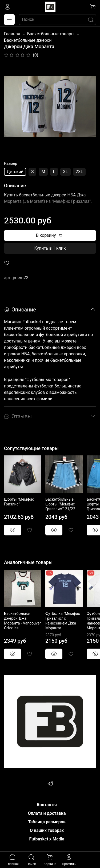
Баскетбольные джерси (28, 40)
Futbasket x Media (47, 839)
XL (65, 172)
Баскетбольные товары (51, 34)
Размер (11, 163)
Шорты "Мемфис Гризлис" (19, 502)
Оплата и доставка (47, 813)
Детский (15, 172)
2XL (79, 172)
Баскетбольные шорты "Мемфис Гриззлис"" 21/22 (60, 504)
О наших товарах (47, 830)
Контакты (47, 805)
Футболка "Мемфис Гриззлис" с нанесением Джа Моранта (63, 621)
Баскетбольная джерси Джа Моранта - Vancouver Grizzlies (22, 621)
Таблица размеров (47, 822)
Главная (12, 34)
